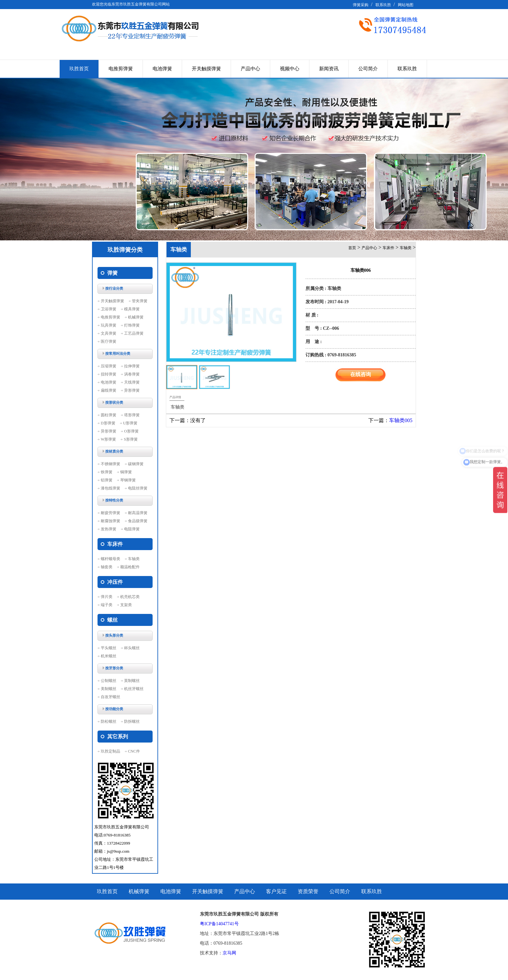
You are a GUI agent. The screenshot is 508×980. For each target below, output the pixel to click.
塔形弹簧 (132, 415)
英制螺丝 (132, 681)
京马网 (229, 953)
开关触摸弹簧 (206, 69)
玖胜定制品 (110, 751)
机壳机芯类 (130, 597)
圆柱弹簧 (109, 415)
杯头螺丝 (132, 648)
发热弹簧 (109, 529)
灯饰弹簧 (132, 325)
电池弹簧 (162, 69)
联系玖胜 (383, 5)
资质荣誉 (308, 891)
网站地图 (406, 5)
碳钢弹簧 (136, 464)
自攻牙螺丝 (110, 697)
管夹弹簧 (140, 301)
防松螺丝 (109, 721)
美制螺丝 (109, 689)
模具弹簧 (132, 309)
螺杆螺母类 (110, 559)
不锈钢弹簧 (110, 464)
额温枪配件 (130, 567)
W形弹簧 (108, 439)
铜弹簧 (126, 472)
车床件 (388, 248)
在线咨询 (361, 374)
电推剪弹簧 (121, 69)
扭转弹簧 (109, 374)
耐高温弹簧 (138, 513)
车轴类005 (401, 420)
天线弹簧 (132, 382)
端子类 (107, 605)
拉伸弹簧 (132, 366)
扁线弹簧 (109, 390)
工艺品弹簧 (134, 333)
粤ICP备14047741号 (219, 924)
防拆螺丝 (132, 721)
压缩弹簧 (109, 366)
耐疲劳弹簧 (110, 513)
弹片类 (107, 597)
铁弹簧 (107, 472)
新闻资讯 (329, 69)
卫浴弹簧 (109, 309)
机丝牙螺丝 (134, 689)
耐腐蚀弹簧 (110, 521)
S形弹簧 (131, 439)
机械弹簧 (136, 317)
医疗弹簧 (109, 341)
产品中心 (250, 69)
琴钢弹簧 (128, 480)
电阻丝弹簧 (138, 488)
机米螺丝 (109, 656)
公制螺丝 (109, 681)
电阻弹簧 (132, 529)
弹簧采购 (361, 5)
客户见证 (276, 891)
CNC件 (134, 751)
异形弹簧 (132, 390)
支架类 (126, 605)
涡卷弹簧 (132, 374)
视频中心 (290, 69)
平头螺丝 (109, 648)
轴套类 (107, 567)
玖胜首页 (79, 69)
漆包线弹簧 (110, 488)
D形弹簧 (108, 423)
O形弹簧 (131, 431)
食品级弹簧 (138, 521)
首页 (352, 248)
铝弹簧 (107, 480)
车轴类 (134, 559)
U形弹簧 (130, 423)
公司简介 (368, 69)
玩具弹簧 (109, 325)
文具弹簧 (109, 333)
